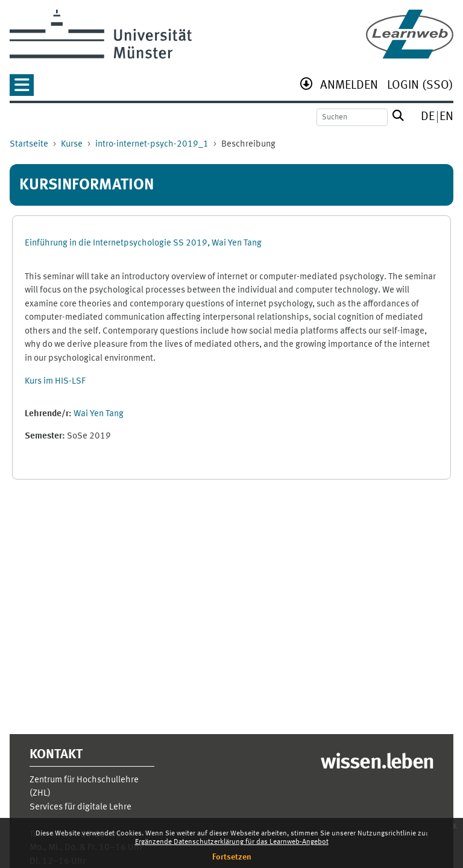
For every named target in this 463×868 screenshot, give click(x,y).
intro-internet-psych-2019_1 (152, 144)
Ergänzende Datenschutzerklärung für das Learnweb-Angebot (232, 842)
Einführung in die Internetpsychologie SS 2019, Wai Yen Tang (143, 243)
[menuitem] (349, 87)
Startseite (29, 144)
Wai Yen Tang (99, 414)
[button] (22, 89)
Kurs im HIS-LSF (55, 382)
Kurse (72, 144)
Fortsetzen (232, 857)
